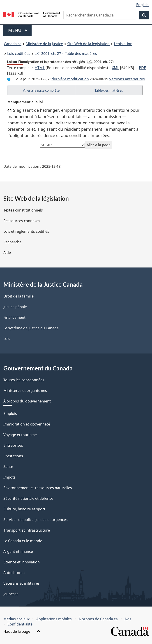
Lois (7, 339)
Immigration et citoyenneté (27, 424)
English (142, 5)
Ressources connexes (22, 221)
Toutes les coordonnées (24, 380)
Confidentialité (20, 624)
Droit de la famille (18, 296)
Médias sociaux (16, 619)
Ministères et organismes (25, 391)
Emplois (10, 414)
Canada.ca (13, 44)
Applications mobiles (54, 619)
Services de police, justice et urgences (36, 520)
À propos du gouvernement (27, 401)
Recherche (12, 242)
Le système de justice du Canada (31, 328)
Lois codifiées (19, 53)
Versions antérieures (127, 79)
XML (115, 68)
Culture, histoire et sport (24, 509)
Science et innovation (22, 562)
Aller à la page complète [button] (41, 90)
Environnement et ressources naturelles (38, 488)
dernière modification (70, 79)
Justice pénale (15, 307)
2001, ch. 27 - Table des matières (66, 53)
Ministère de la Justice (44, 44)
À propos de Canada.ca (98, 619)
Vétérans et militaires (22, 583)
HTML (40, 68)
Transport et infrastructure (27, 530)
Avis (128, 619)
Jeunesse (11, 594)
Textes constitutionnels (23, 210)
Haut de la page (22, 631)
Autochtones (14, 573)
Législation (123, 44)
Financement (14, 317)
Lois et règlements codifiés (26, 231)
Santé (8, 467)
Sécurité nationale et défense (28, 498)
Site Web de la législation (88, 44)
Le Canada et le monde (23, 541)
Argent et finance (18, 551)
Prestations (13, 456)
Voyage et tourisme (20, 435)
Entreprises (13, 445)
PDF (142, 68)
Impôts (9, 477)
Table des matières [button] (109, 90)
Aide (7, 253)
